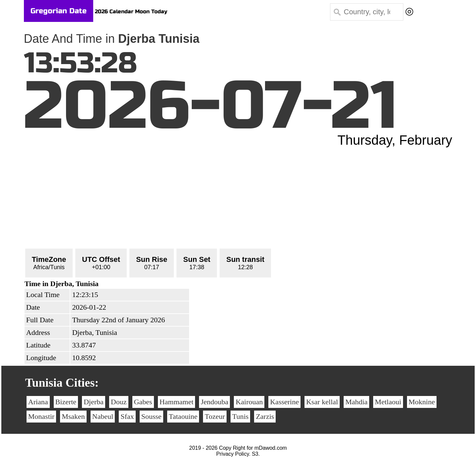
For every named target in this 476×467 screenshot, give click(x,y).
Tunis (240, 416)
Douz (119, 402)
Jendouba (214, 402)
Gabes (143, 402)
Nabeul (103, 416)
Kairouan (249, 402)
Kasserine (284, 402)
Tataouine (183, 416)
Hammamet (177, 402)
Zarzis (265, 416)
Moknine (422, 402)
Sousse (151, 416)
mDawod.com (271, 448)
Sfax (127, 416)
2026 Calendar (114, 11)
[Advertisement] (238, 197)
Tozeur (215, 416)
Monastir (41, 416)
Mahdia (356, 402)
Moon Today (151, 11)
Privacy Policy (233, 454)
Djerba (94, 402)
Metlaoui (388, 402)
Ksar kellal (322, 402)
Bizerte (66, 402)
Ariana (38, 402)
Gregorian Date (59, 11)
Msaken (73, 416)
